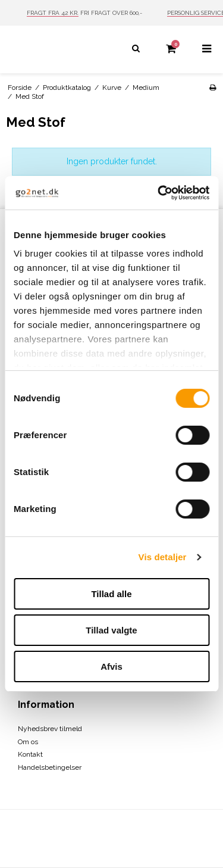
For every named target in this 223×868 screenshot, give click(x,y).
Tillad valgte (111, 630)
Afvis (111, 666)
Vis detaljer (163, 557)
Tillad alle (111, 594)
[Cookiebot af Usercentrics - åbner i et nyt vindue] (159, 193)
